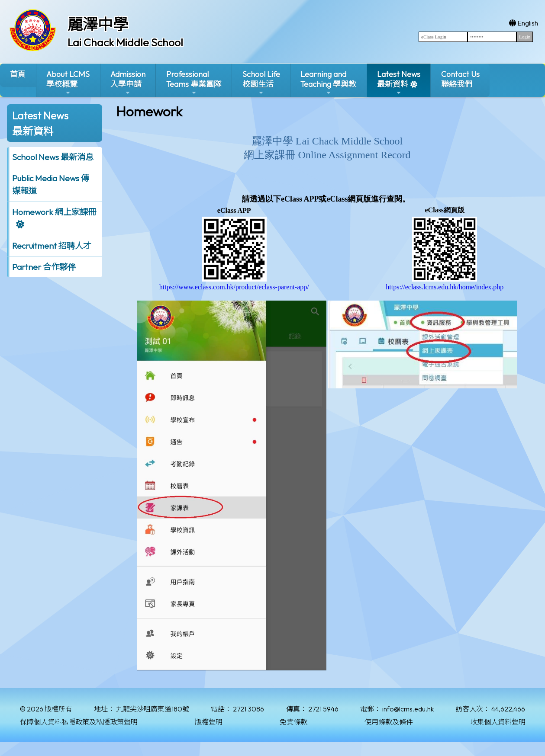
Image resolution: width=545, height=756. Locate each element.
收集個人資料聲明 (498, 722)
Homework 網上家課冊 (54, 212)
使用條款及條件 (389, 722)
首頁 (18, 74)
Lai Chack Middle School (125, 42)
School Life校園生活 (261, 83)
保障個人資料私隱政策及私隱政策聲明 (79, 722)
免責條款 (293, 722)
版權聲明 (209, 722)
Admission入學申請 (128, 83)
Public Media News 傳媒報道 (51, 184)
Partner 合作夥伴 (44, 267)
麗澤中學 (98, 24)
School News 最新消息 (53, 157)
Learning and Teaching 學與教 (328, 83)
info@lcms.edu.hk (408, 709)
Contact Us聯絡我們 (460, 79)
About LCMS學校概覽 (68, 83)
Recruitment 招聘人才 (52, 246)
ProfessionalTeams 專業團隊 (194, 83)
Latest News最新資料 (399, 83)
